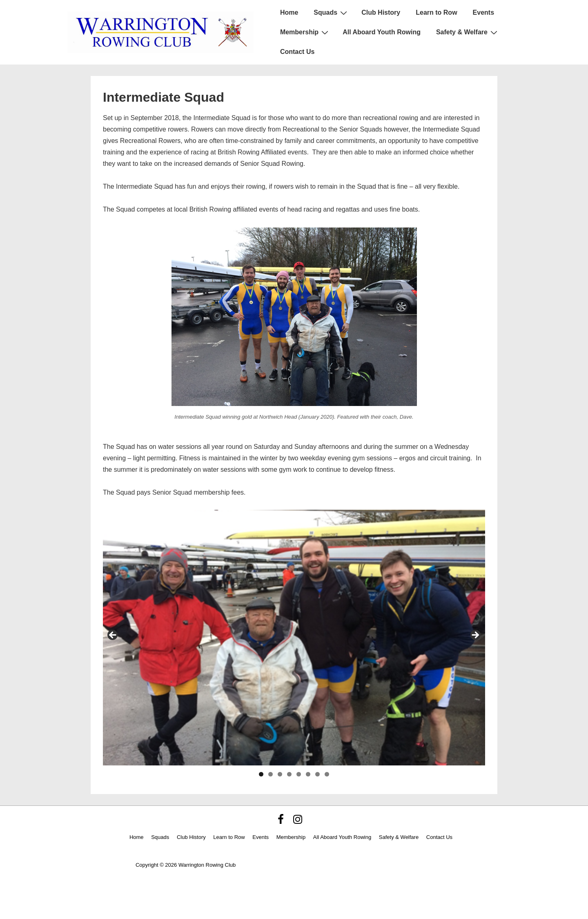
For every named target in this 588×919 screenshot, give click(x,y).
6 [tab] (308, 774)
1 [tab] (261, 774)
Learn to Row (436, 12)
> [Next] (475, 636)
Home (289, 12)
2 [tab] (271, 774)
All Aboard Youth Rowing (382, 32)
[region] (294, 637)
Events (483, 12)
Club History (381, 12)
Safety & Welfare (468, 32)
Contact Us (297, 52)
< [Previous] (113, 636)
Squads (331, 13)
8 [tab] (327, 774)
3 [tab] (280, 774)
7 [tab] (317, 774)
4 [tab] (289, 774)
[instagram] (299, 822)
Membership (305, 32)
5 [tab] (299, 774)
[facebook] (283, 822)
